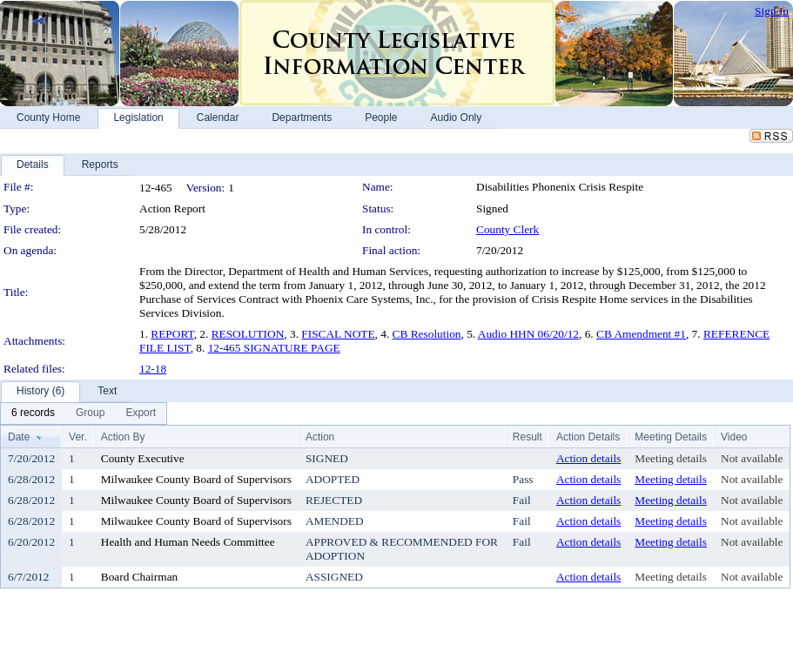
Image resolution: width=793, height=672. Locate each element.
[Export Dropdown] (141, 413)
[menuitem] (33, 413)
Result (528, 437)
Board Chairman (139, 577)
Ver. (78, 437)
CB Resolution (427, 334)
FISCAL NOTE (338, 334)
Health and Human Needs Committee (188, 542)
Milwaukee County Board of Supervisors (196, 479)
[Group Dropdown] (90, 413)
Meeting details (671, 458)
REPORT (172, 334)
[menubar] (84, 413)
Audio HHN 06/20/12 (528, 334)
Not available (752, 458)
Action (320, 437)
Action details (588, 458)
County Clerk (507, 229)
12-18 (153, 369)
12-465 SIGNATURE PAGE (274, 348)
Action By (123, 437)
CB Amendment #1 (641, 334)
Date (19, 437)
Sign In (772, 11)
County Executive (143, 458)
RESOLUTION (248, 334)
